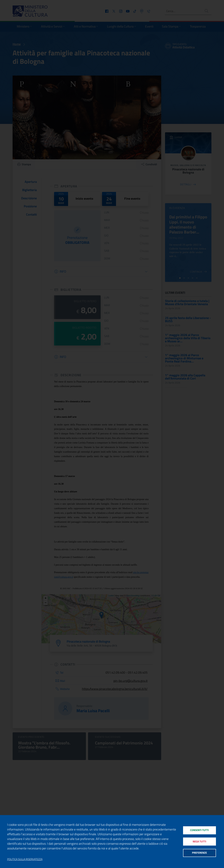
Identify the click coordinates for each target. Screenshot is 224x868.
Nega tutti (199, 841)
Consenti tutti (199, 830)
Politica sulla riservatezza (25, 859)
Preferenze (199, 853)
